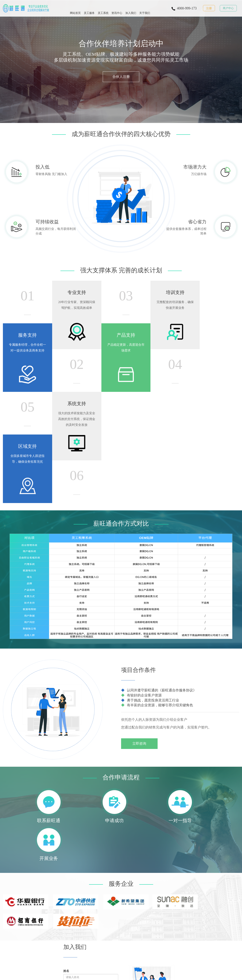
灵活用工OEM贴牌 (114, 960)
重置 (80, 858)
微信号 (98, 828)
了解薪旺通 (61, 910)
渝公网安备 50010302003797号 (186, 975)
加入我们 (131, 8)
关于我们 (145, 8)
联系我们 (60, 917)
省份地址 (69, 842)
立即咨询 (141, 646)
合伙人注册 (121, 78)
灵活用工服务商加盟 (64, 960)
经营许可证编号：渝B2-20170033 (141, 975)
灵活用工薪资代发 (24, 920)
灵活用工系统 (24, 930)
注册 (209, 8)
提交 (69, 858)
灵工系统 (103, 8)
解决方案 (40, 910)
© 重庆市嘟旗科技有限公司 (54, 975)
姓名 (66, 813)
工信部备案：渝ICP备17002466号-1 (95, 975)
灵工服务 (89, 8)
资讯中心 (117, 8)
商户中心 (228, 8)
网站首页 (75, 8)
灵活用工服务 (24, 910)
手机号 (69, 828)
